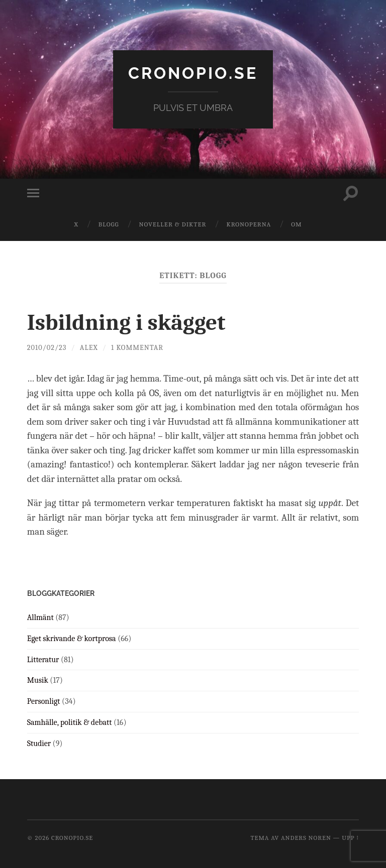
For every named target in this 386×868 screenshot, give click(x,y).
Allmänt (40, 617)
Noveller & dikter (173, 224)
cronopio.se (193, 73)
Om (296, 224)
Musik (38, 680)
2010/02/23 (47, 348)
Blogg (109, 224)
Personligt (44, 701)
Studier (39, 743)
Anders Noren (306, 838)
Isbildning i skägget (126, 322)
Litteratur (43, 660)
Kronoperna (249, 224)
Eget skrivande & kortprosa (72, 639)
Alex (89, 348)
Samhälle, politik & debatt (70, 722)
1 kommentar (137, 348)
